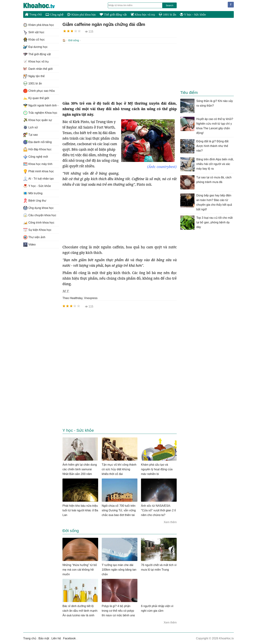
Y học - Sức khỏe (193, 15)
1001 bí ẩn (167, 15)
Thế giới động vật (113, 15)
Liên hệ (56, 638)
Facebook (69, 638)
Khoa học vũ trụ (143, 15)
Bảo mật (44, 638)
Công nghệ (55, 15)
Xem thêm (170, 522)
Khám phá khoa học (82, 15)
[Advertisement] (120, 72)
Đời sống (74, 40)
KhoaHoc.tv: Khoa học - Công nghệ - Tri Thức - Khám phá (43, 6)
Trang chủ (33, 14)
